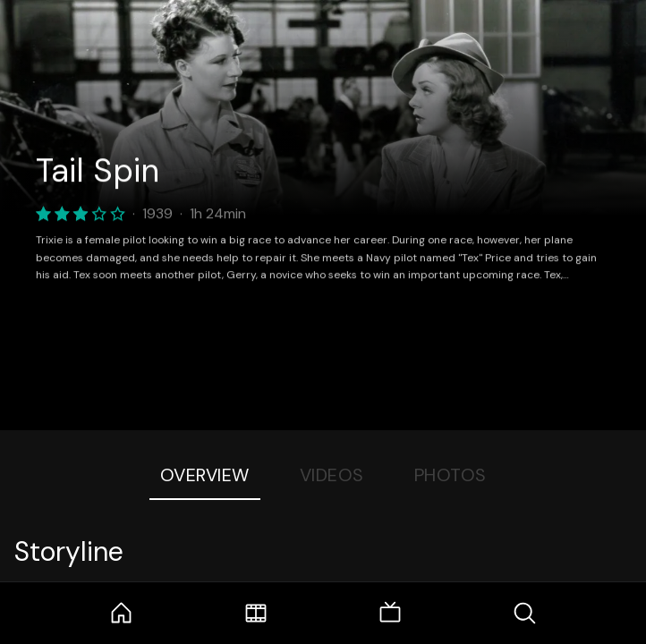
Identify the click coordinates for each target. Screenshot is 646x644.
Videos (332, 475)
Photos (450, 475)
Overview (205, 475)
